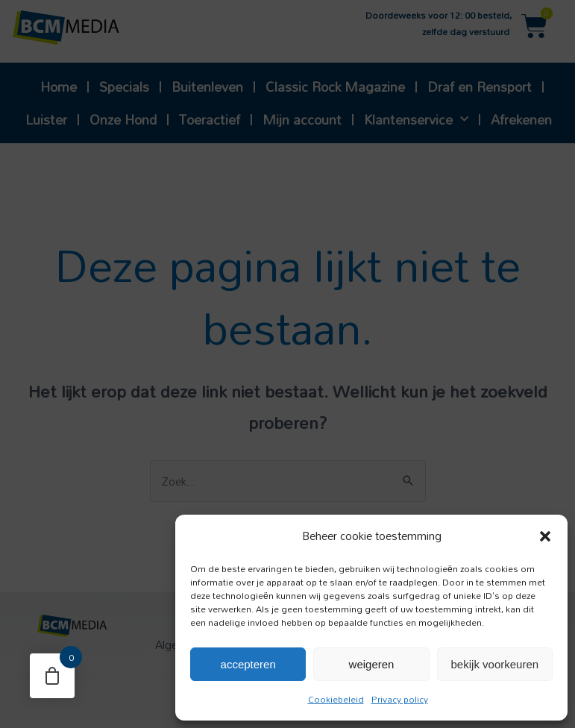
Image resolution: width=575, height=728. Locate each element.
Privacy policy (400, 699)
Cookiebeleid (336, 699)
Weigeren (372, 664)
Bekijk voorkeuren (495, 664)
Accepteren (248, 664)
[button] (545, 536)
